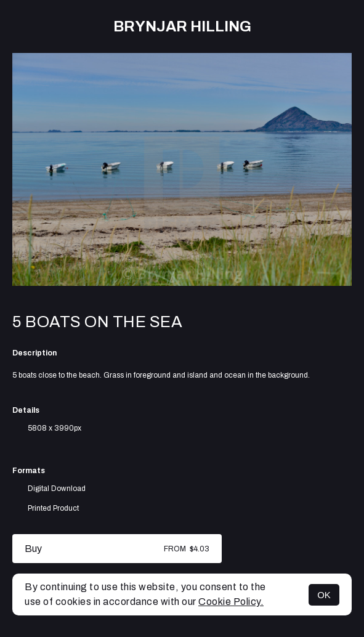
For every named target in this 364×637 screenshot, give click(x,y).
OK (324, 595)
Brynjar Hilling (182, 26)
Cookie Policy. (231, 602)
